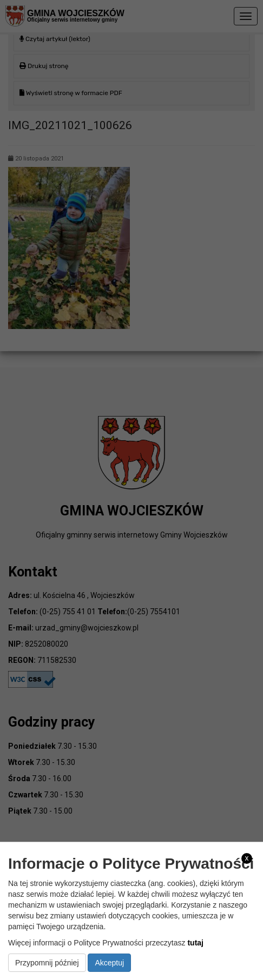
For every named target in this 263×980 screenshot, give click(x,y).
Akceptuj (109, 963)
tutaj (195, 943)
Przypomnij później (47, 963)
